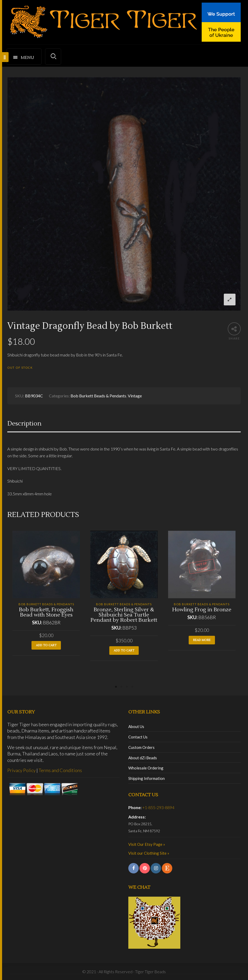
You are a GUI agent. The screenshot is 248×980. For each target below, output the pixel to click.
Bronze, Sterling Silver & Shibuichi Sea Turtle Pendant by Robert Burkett (124, 615)
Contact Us (138, 737)
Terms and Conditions (60, 770)
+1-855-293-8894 (158, 807)
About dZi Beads (143, 758)
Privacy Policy (21, 770)
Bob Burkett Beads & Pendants (98, 396)
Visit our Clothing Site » (149, 853)
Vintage (135, 396)
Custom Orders (141, 747)
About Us (136, 726)
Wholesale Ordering (146, 768)
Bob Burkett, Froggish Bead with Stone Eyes (46, 612)
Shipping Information (147, 778)
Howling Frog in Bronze (202, 610)
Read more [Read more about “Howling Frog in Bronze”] (202, 640)
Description (24, 424)
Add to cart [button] (46, 645)
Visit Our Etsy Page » (147, 844)
